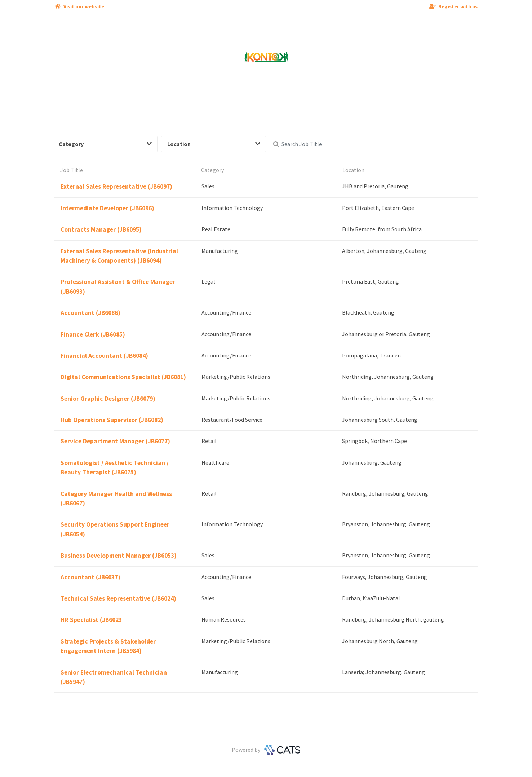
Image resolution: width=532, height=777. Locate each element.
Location (214, 144)
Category (105, 144)
